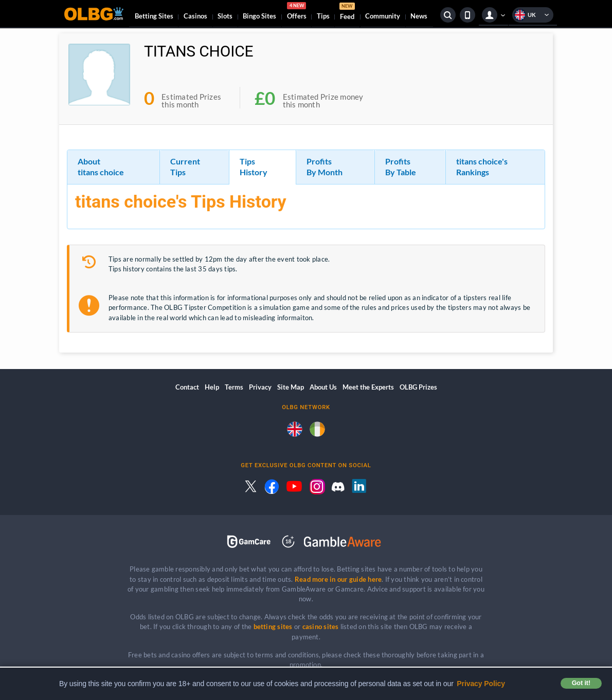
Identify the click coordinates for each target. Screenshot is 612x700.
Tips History (254, 167)
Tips (323, 16)
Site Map (291, 387)
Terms (234, 387)
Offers (297, 12)
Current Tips (185, 167)
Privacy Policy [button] (481, 684)
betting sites (273, 627)
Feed (347, 13)
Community (383, 16)
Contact (187, 387)
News (419, 16)
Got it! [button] (581, 683)
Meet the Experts (368, 387)
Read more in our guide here (338, 579)
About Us (323, 387)
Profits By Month (325, 167)
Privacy (260, 387)
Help (212, 387)
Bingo (259, 16)
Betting (154, 16)
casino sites (321, 627)
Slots (225, 16)
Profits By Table (401, 167)
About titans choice (101, 167)
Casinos (195, 16)
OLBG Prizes (418, 387)
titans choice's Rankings (482, 167)
